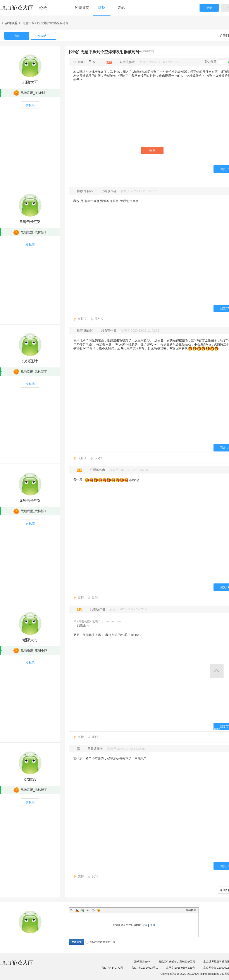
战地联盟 (11, 23)
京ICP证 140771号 (112, 968)
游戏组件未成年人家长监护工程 (177, 962)
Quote (88, 910)
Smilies (99, 910)
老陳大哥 (30, 82)
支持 (82, 319)
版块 (102, 8)
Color (77, 910)
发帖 (121, 8)
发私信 (30, 105)
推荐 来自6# (85, 330)
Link (82, 910)
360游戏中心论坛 (25, 10)
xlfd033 (30, 779)
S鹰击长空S (30, 222)
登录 (209, 8)
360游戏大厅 (21, 965)
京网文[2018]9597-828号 (181, 968)
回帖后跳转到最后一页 (101, 942)
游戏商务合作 (142, 962)
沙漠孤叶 (30, 361)
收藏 (152, 150)
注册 (152, 925)
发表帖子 (43, 36)
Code (93, 910)
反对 (99, 319)
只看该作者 (127, 62)
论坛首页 (82, 8)
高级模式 (191, 910)
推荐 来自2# (85, 191)
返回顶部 (217, 671)
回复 (17, 36)
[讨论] (74, 52)
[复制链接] (148, 51)
